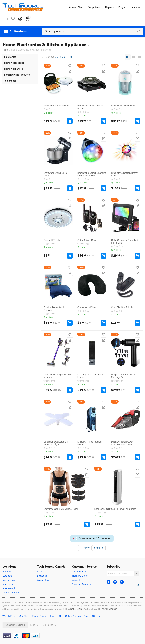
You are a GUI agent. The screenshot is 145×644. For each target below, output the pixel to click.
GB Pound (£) (50, 625)
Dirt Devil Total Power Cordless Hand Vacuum (123, 443)
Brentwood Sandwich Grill (56, 106)
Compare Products (81, 584)
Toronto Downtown (12, 593)
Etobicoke (7, 576)
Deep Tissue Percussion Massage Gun (123, 376)
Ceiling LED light (52, 240)
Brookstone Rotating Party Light (124, 174)
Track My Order (80, 576)
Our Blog (24, 616)
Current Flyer (76, 7)
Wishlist (76, 580)
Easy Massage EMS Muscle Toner (61, 509)
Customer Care (80, 572)
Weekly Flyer (44, 580)
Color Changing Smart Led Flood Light (125, 241)
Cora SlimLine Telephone (124, 307)
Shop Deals (94, 7)
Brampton (7, 572)
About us (42, 572)
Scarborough (9, 588)
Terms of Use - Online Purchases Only (69, 616)
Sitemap (96, 616)
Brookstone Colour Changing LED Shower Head (92, 174)
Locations (135, 7)
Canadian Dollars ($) (16, 625)
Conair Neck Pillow (87, 307)
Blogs (122, 7)
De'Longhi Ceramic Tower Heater (90, 376)
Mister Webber (109, 609)
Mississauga (9, 580)
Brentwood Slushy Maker (124, 106)
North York (8, 584)
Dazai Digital (77, 609)
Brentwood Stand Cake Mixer (55, 174)
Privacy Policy (39, 616)
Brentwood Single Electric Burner (90, 107)
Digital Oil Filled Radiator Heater (90, 443)
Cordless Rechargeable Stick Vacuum (58, 376)
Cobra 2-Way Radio (87, 240)
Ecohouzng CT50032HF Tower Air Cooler (115, 509)
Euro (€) (34, 625)
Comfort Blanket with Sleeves (54, 309)
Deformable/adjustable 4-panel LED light (56, 443)
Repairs (109, 7)
